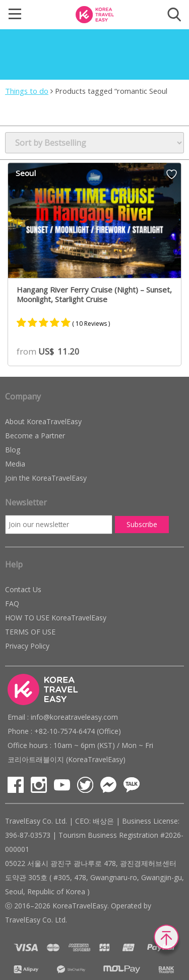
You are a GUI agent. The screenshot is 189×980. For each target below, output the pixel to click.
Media (15, 464)
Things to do (27, 91)
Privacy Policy (27, 646)
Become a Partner (35, 436)
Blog (13, 450)
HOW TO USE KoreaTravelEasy (56, 618)
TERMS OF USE (30, 632)
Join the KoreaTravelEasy (46, 478)
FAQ (12, 603)
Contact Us (23, 589)
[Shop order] (94, 143)
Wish (172, 174)
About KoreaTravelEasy (43, 421)
